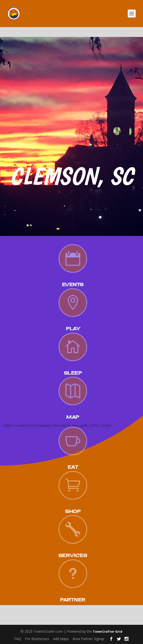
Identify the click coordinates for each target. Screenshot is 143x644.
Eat (73, 467)
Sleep (73, 373)
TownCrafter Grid (108, 631)
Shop (73, 511)
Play (73, 329)
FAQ (18, 639)
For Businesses (37, 639)
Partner (73, 600)
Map (73, 417)
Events (73, 284)
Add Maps (61, 639)
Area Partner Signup (88, 639)
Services (73, 555)
